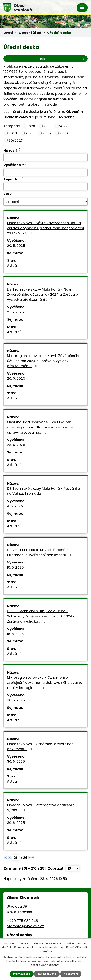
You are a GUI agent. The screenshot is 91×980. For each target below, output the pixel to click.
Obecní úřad (30, 33)
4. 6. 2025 (15, 506)
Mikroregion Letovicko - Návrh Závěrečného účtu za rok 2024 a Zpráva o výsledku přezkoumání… (44, 361)
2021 (47, 126)
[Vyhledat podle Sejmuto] (45, 187)
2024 (30, 133)
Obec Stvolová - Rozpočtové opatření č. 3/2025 (41, 808)
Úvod (8, 33)
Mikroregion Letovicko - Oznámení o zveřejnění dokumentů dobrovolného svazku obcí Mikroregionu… (45, 683)
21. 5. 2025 (16, 312)
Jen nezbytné (47, 974)
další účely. (46, 951)
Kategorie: (12, 126)
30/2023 (16, 140)
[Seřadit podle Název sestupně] (20, 150)
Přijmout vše (22, 974)
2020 (31, 126)
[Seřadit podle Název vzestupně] (20, 149)
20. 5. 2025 (16, 246)
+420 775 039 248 (22, 921)
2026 (64, 133)
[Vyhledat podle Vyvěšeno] (45, 173)
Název (11, 150)
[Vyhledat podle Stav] (45, 202)
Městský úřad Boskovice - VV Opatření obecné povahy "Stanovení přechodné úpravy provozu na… (40, 427)
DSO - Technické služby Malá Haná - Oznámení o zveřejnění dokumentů (40, 552)
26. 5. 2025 (16, 378)
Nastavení (71, 974)
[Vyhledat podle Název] (45, 157)
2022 (63, 126)
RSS (63, 59)
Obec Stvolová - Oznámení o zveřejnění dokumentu (41, 746)
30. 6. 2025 (16, 700)
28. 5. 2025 (16, 445)
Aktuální (14, 265)
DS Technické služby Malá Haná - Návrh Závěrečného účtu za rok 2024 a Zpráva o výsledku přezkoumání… (43, 294)
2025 (47, 133)
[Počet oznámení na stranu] (73, 868)
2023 (13, 133)
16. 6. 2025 (15, 567)
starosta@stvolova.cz (25, 926)
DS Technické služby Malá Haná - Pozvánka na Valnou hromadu (44, 491)
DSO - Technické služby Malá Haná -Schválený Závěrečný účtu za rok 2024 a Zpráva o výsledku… (41, 616)
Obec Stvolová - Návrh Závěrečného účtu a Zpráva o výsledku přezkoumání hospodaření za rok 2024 (45, 228)
